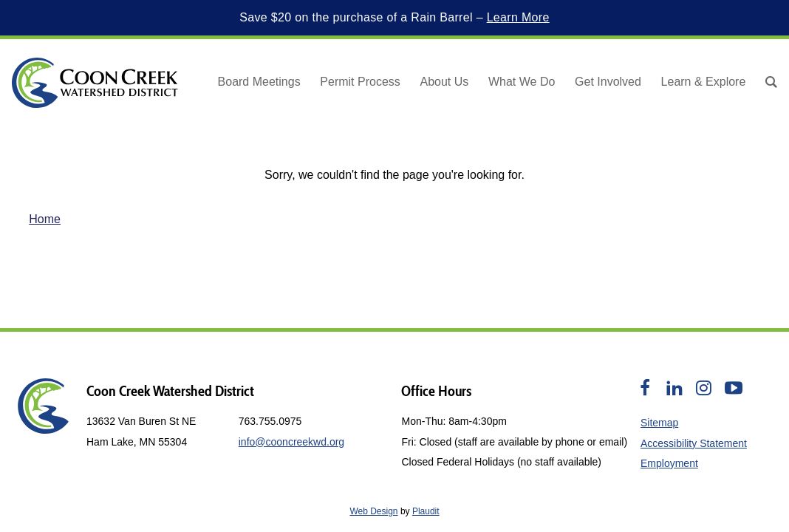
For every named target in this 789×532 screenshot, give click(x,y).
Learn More (518, 17)
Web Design (373, 511)
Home (45, 219)
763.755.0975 (270, 421)
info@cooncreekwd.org (291, 442)
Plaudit (426, 511)
